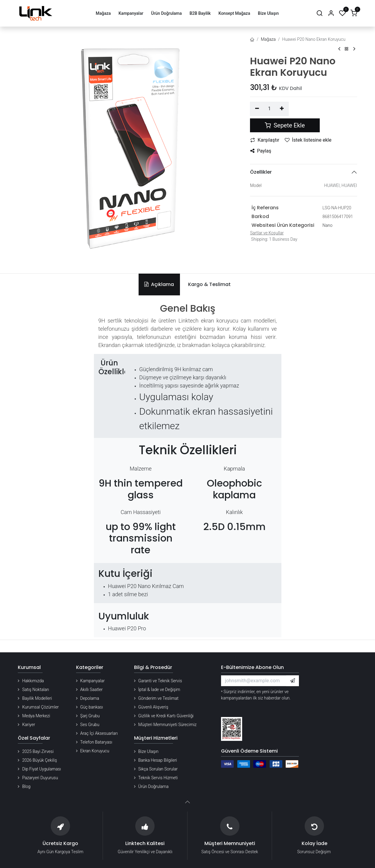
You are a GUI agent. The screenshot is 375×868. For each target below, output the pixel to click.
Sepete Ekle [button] (285, 125)
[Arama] (319, 13)
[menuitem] (103, 13)
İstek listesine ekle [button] (308, 140)
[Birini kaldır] (257, 109)
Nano (327, 225)
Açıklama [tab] (159, 284)
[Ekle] (282, 109)
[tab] (208, 285)
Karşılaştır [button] (265, 140)
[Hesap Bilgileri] (331, 13)
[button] (293, 681)
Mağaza (268, 39)
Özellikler (261, 172)
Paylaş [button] (261, 151)
